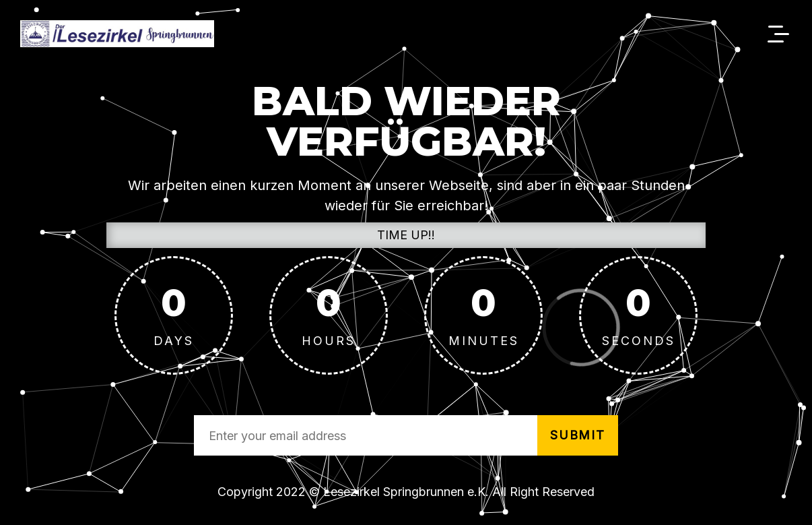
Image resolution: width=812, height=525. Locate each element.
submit (578, 435)
